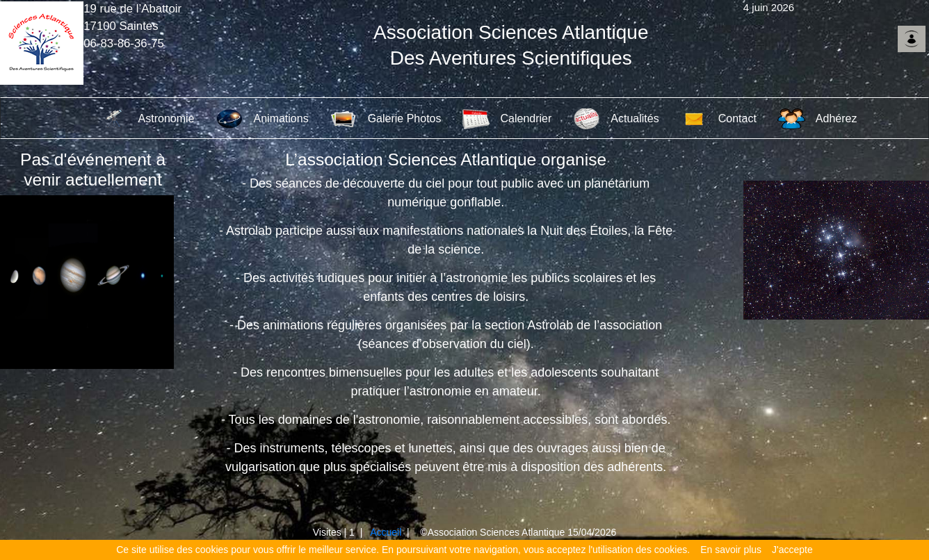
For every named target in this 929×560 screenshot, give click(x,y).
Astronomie (147, 119)
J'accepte (792, 550)
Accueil (387, 532)
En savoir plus (731, 550)
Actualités (615, 119)
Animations (262, 119)
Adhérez (817, 119)
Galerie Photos (386, 119)
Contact (718, 119)
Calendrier (507, 119)
